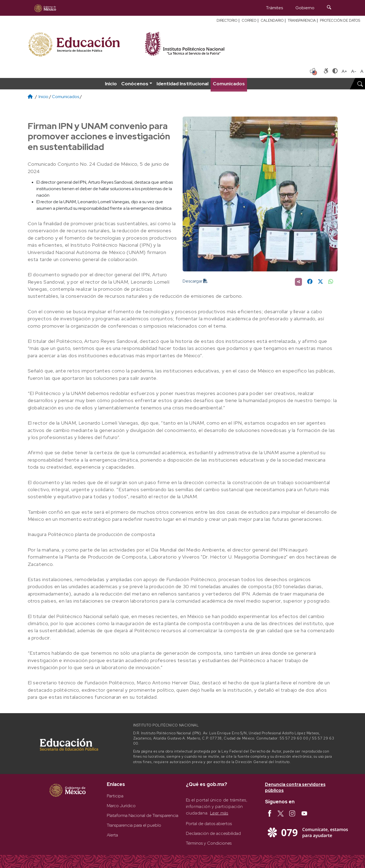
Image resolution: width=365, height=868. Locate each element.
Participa (115, 796)
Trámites (274, 8)
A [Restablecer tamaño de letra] (362, 71)
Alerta (112, 835)
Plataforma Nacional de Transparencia (143, 815)
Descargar (195, 281)
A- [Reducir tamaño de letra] (354, 71)
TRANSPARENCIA (302, 21)
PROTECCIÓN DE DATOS (340, 21)
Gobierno (305, 8)
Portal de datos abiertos (209, 824)
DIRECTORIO (227, 21)
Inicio (111, 84)
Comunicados (229, 84)
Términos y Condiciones (209, 843)
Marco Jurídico (121, 806)
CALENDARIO (272, 21)
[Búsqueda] (329, 8)
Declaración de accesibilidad (213, 833)
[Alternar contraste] (335, 71)
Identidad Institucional (182, 84)
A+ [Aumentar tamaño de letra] (344, 71)
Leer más (219, 813)
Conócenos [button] (135, 84)
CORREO (249, 21)
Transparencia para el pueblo (134, 825)
